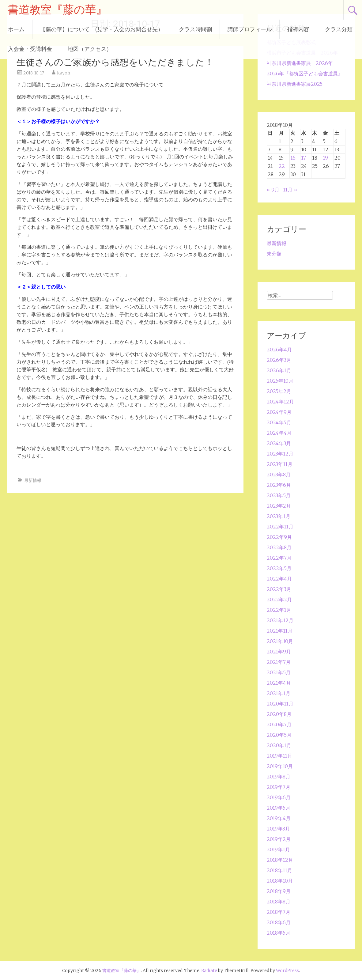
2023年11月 (280, 464)
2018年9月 (279, 891)
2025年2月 (279, 391)
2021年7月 (279, 662)
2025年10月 (280, 381)
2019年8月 (279, 777)
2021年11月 (280, 631)
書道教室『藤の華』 (57, 10)
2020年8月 (279, 714)
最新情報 (33, 480)
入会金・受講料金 (30, 49)
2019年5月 (279, 808)
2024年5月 (279, 422)
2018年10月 (280, 881)
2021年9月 (279, 652)
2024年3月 (279, 443)
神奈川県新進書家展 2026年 (300, 63)
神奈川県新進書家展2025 (295, 84)
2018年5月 (279, 933)
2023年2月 (279, 506)
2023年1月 (279, 516)
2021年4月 (279, 683)
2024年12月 (280, 402)
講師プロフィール (250, 29)
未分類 (274, 254)
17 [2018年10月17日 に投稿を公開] (304, 158)
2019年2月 (279, 839)
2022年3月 (279, 589)
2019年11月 (279, 756)
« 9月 (273, 190)
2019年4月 (279, 818)
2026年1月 (279, 370)
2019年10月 (280, 766)
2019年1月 (278, 849)
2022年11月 (280, 527)
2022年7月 (279, 558)
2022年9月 (279, 537)
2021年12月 (280, 620)
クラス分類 (339, 29)
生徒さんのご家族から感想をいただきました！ (115, 62)
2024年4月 (279, 433)
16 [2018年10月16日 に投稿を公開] (293, 158)
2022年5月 (279, 568)
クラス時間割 (195, 29)
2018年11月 (279, 870)
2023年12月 (280, 454)
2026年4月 (279, 350)
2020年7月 (279, 725)
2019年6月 (279, 797)
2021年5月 (279, 672)
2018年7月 (279, 912)
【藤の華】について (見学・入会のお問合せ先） (102, 29)
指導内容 (298, 29)
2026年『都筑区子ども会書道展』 (305, 74)
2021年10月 (280, 641)
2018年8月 (279, 902)
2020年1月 (279, 745)
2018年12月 (280, 860)
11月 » (290, 190)
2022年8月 (279, 547)
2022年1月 (279, 610)
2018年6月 (279, 922)
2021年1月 (279, 693)
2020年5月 (279, 735)
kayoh (64, 73)
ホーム (16, 29)
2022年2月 (279, 600)
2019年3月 (278, 829)
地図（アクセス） (90, 49)
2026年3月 (279, 360)
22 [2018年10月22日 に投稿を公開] (282, 166)
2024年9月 (279, 412)
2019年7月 (279, 787)
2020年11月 (280, 704)
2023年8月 (279, 475)
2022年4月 (279, 579)
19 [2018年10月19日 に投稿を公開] (325, 158)
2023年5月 (279, 495)
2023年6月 (279, 485)
